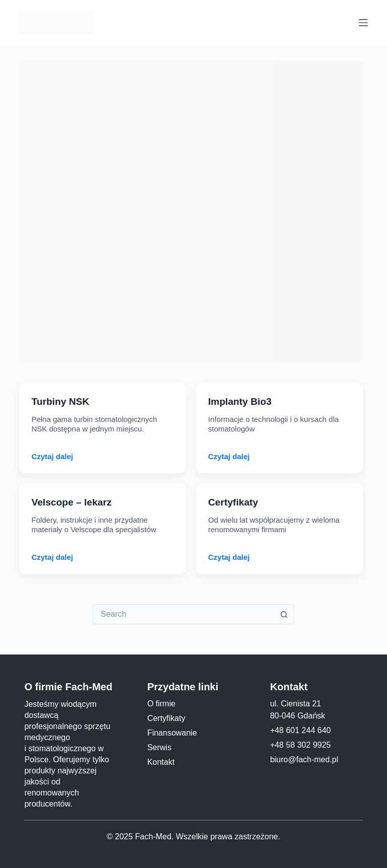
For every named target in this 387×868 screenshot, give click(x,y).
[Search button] (284, 614)
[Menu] (363, 23)
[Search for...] (183, 614)
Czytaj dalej (52, 456)
